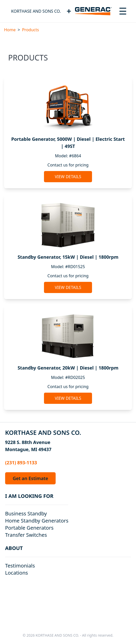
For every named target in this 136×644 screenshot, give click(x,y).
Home (10, 30)
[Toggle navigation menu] (123, 11)
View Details (68, 177)
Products (31, 30)
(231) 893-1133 (21, 463)
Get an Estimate (30, 478)
